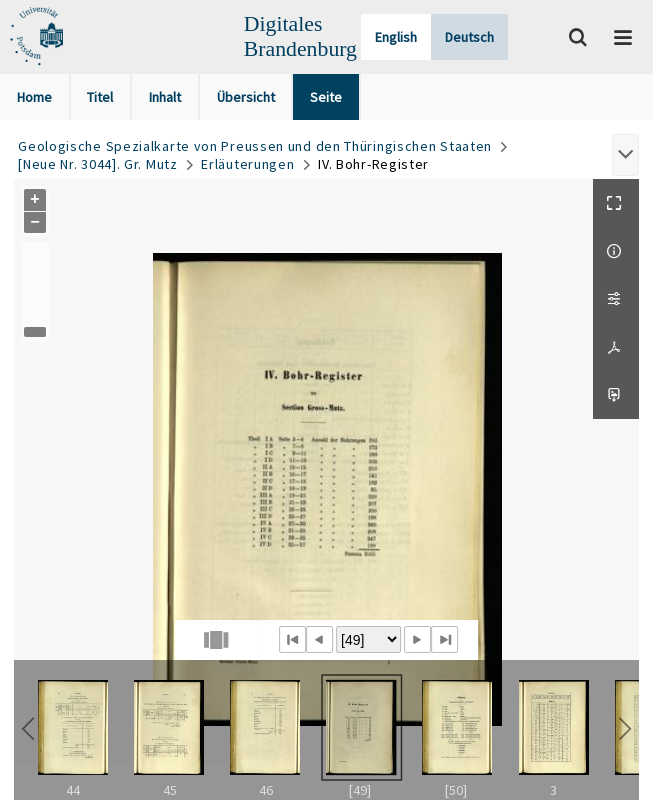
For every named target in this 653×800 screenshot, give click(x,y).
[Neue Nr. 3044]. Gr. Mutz (98, 164)
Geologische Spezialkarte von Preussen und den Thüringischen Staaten (255, 146)
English (396, 37)
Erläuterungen (247, 164)
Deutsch (469, 37)
